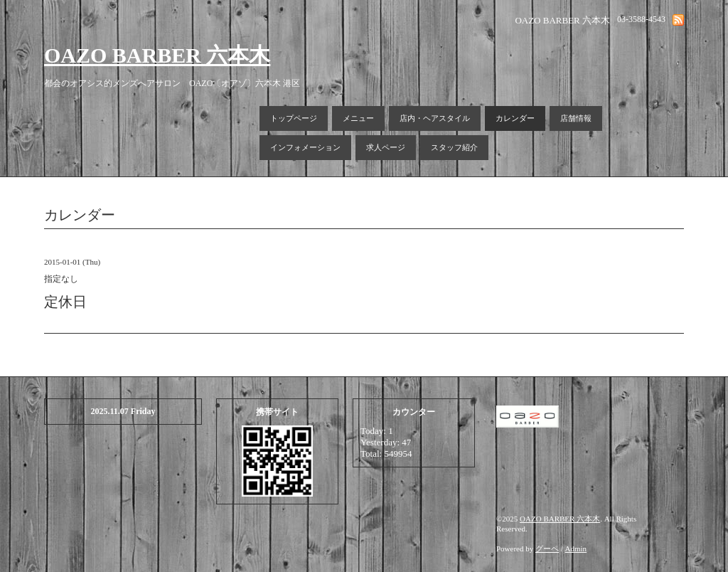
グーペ (547, 549)
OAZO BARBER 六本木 (157, 55)
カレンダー (515, 118)
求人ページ (386, 147)
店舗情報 (576, 118)
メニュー (358, 118)
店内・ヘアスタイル (435, 118)
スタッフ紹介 (454, 147)
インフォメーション (305, 147)
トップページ (294, 118)
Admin (576, 549)
